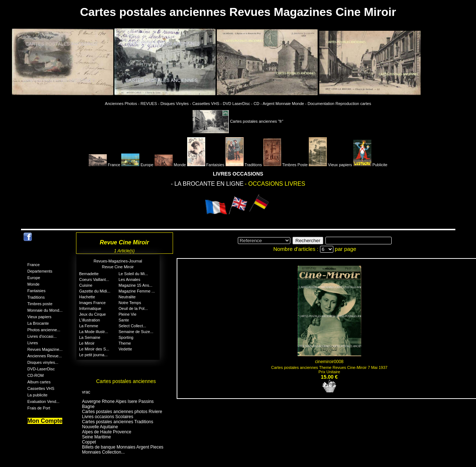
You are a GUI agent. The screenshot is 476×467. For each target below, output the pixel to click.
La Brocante (38, 323)
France (104, 165)
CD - (258, 104)
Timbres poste (40, 304)
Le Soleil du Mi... (133, 274)
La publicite (38, 395)
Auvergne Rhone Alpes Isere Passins (118, 401)
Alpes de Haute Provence (107, 432)
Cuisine (86, 285)
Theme (125, 343)
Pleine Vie (128, 314)
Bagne (89, 407)
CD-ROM (36, 375)
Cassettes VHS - (207, 104)
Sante (124, 320)
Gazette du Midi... (95, 291)
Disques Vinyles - (176, 104)
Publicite (370, 165)
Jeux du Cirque (93, 314)
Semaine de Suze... (136, 332)
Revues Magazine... (45, 349)
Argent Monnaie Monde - (285, 104)
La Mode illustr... (94, 332)
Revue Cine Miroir (118, 267)
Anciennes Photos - (122, 104)
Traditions (244, 165)
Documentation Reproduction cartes (339, 104)
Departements (40, 271)
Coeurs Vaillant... (94, 279)
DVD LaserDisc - (238, 104)
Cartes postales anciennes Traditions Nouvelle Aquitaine (118, 424)
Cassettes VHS (41, 388)
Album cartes (39, 382)
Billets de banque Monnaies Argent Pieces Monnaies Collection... (123, 450)
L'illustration (90, 320)
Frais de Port (39, 408)
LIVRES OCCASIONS (238, 174)
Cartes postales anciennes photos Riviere (122, 412)
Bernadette (89, 274)
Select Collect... (132, 326)
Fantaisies (206, 165)
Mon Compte (45, 421)
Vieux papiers (330, 165)
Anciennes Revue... (45, 356)
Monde (170, 165)
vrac (86, 392)
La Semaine (90, 337)
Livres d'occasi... (42, 336)
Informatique (90, 308)
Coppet (89, 442)
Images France (92, 303)
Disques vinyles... (43, 362)
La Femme (89, 326)
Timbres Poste (285, 165)
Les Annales (130, 279)
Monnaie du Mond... (45, 310)
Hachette (87, 297)
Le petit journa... (94, 355)
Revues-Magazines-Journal (118, 261)
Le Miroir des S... (94, 349)
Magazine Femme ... (137, 291)
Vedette (125, 349)
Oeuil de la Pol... (133, 308)
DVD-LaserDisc (41, 369)
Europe (137, 165)
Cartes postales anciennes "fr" (238, 121)
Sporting (126, 337)
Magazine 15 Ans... (136, 285)
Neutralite (127, 297)
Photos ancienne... (44, 330)
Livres (33, 343)
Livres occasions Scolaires (108, 417)
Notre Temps (130, 303)
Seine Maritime (97, 437)
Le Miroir (87, 343)
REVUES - (150, 104)
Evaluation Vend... (44, 401)
